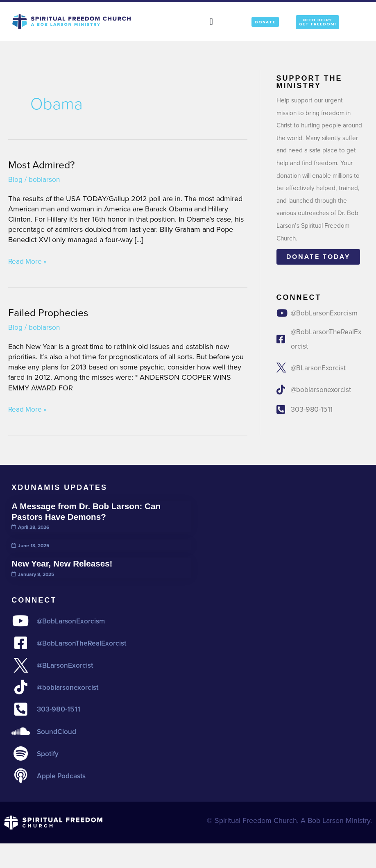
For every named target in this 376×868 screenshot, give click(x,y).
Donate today (318, 257)
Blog (15, 179)
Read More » (28, 262)
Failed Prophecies (50, 313)
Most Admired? (44, 165)
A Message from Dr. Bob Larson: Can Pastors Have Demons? (89, 511)
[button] (211, 22)
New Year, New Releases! (64, 563)
